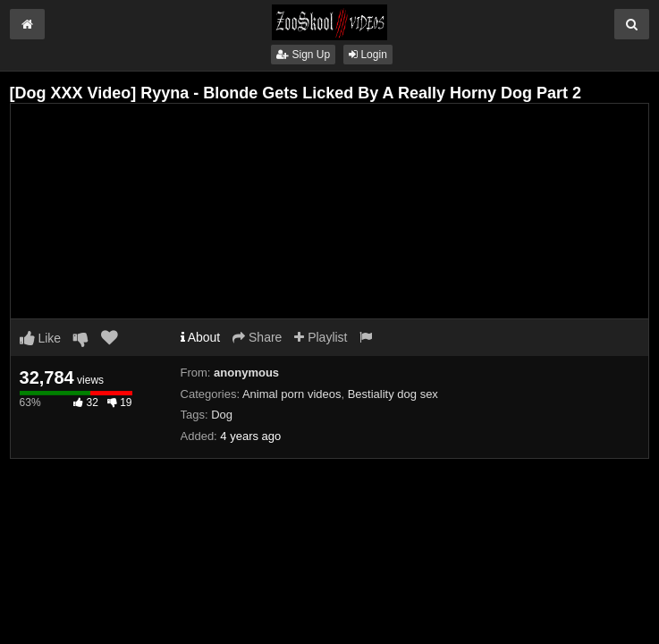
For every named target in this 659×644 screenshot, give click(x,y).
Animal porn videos (292, 394)
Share (257, 337)
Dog (222, 415)
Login (368, 55)
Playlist (321, 337)
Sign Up (303, 55)
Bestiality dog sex (393, 394)
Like (41, 338)
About (201, 337)
